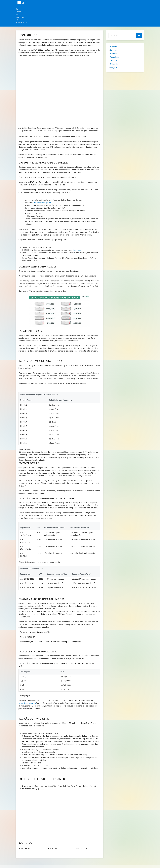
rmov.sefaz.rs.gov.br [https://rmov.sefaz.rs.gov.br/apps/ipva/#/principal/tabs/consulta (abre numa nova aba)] (43, 202)
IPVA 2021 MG (81, 848)
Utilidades (114, 64)
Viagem (113, 67)
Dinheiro (114, 46)
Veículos (19, 17)
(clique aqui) (77, 250)
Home (18, 12)
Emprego (114, 50)
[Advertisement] (59, 74)
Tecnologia (115, 57)
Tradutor (114, 60)
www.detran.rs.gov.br (28, 703)
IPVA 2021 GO (53, 848)
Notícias (114, 53)
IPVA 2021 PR (24, 848)
